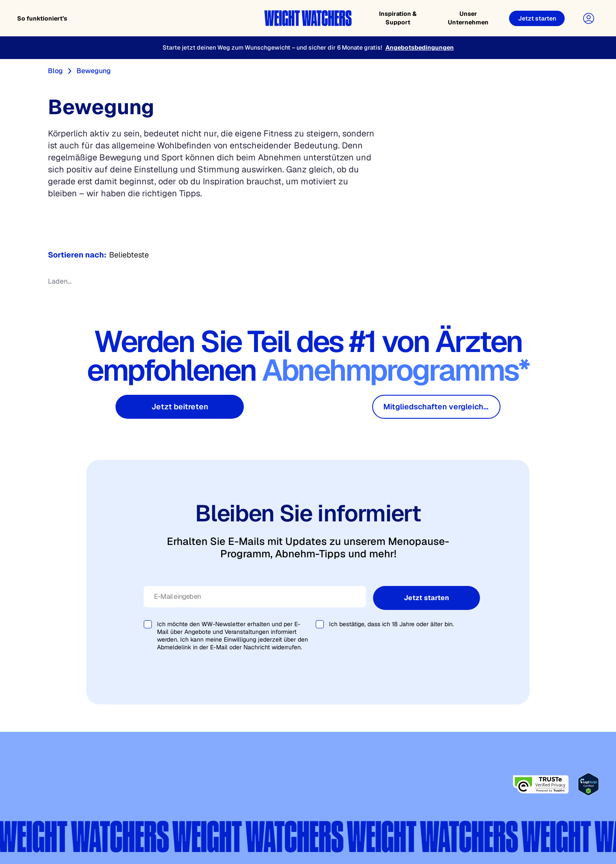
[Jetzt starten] (537, 18)
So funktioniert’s (42, 18)
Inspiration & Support (398, 18)
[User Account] (589, 18)
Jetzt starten (426, 598)
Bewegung (94, 71)
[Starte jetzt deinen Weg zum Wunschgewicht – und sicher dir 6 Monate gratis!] (308, 48)
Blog (55, 71)
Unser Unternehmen (468, 18)
